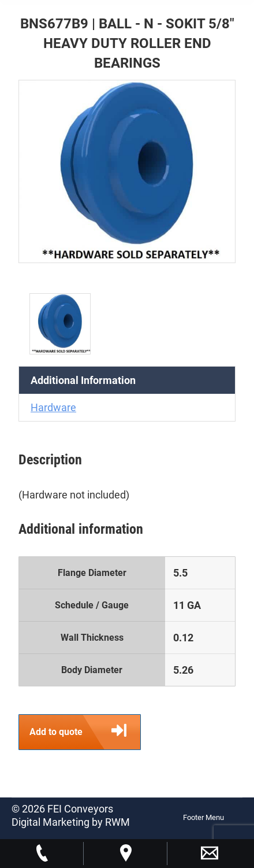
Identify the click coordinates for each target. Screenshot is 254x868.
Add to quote (85, 732)
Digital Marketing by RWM (71, 822)
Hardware (53, 407)
